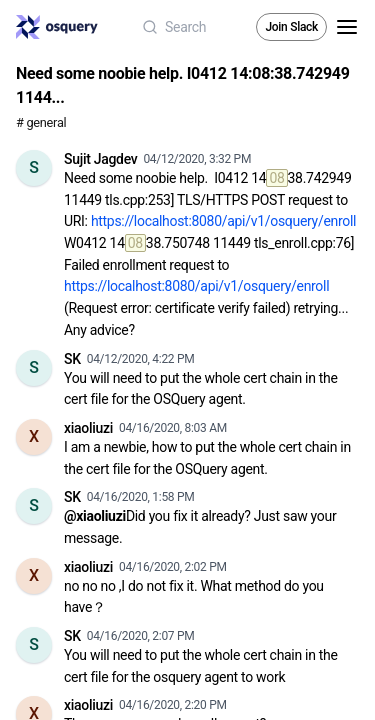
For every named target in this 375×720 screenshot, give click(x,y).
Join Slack (291, 27)
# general (41, 122)
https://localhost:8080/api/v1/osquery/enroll (223, 221)
